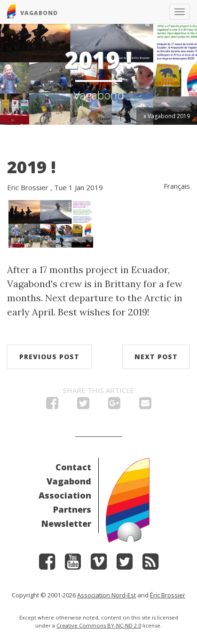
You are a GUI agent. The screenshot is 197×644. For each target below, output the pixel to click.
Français (177, 186)
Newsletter (66, 523)
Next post (156, 357)
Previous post (49, 357)
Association (65, 495)
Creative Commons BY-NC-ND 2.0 (99, 625)
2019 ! (32, 167)
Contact (73, 467)
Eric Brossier (28, 187)
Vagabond (69, 481)
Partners (72, 509)
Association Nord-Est (106, 595)
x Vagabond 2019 (167, 116)
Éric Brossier (168, 595)
